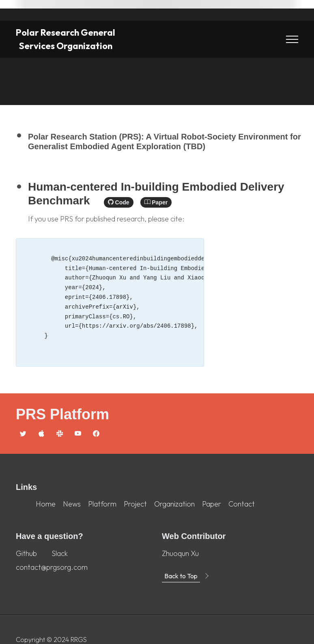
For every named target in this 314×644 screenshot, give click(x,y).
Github (26, 553)
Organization (174, 504)
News (72, 504)
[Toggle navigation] (292, 40)
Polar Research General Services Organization (66, 39)
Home (46, 504)
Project (135, 504)
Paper (156, 202)
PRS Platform (62, 414)
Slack (60, 553)
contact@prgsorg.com (52, 567)
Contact (242, 504)
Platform (102, 504)
